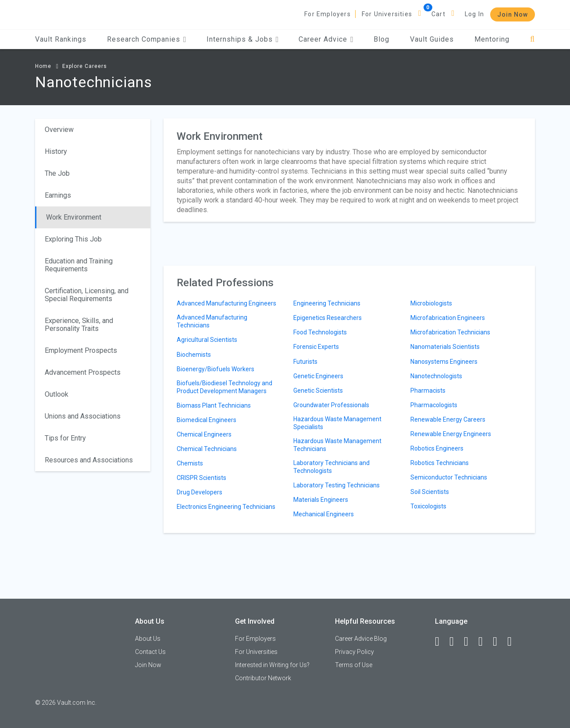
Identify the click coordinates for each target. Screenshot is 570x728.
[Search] (533, 39)
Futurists (305, 362)
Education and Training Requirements (79, 265)
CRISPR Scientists (201, 478)
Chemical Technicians (207, 449)
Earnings (58, 195)
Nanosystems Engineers (444, 362)
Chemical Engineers (204, 434)
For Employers (328, 14)
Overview (59, 130)
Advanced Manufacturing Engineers (226, 303)
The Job (57, 173)
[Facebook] (441, 642)
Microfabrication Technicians (450, 332)
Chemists (190, 463)
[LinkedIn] (456, 642)
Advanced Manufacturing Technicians (212, 321)
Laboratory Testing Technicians (337, 485)
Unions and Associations (83, 416)
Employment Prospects (81, 350)
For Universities (387, 14)
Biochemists (194, 355)
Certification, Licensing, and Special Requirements (87, 295)
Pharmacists (428, 391)
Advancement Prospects (83, 372)
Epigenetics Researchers (328, 318)
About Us (148, 639)
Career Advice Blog (361, 639)
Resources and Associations (89, 460)
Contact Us (150, 652)
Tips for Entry (65, 438)
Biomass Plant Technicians (214, 405)
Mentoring (492, 39)
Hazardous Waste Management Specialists (337, 423)
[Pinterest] (499, 642)
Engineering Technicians (327, 303)
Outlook (57, 394)
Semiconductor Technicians (449, 477)
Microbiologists (431, 303)
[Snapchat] (513, 642)
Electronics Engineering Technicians (226, 507)
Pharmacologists (434, 405)
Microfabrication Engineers (448, 318)
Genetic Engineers (318, 376)
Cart (438, 14)
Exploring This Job (73, 239)
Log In (474, 14)
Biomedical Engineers (207, 420)
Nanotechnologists (436, 376)
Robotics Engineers (437, 448)
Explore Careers (85, 66)
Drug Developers (199, 492)
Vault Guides (432, 39)
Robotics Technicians (440, 463)
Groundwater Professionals (331, 405)
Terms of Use (354, 665)
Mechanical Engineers (324, 514)
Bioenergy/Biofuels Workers (216, 369)
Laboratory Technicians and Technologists (331, 467)
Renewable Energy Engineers (451, 434)
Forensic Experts (316, 347)
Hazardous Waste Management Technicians (337, 445)
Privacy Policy (354, 652)
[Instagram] (484, 642)
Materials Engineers (321, 500)
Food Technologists (320, 332)
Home (43, 66)
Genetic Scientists (318, 391)
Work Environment (74, 217)
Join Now (513, 14)
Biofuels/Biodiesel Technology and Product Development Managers (224, 387)
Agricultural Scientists (207, 340)
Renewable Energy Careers (448, 419)
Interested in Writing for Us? (272, 665)
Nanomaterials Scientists (445, 347)
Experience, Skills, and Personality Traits (79, 325)
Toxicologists (428, 506)
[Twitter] (470, 642)
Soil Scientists (430, 492)
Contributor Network (263, 678)
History (56, 151)
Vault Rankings (61, 39)
